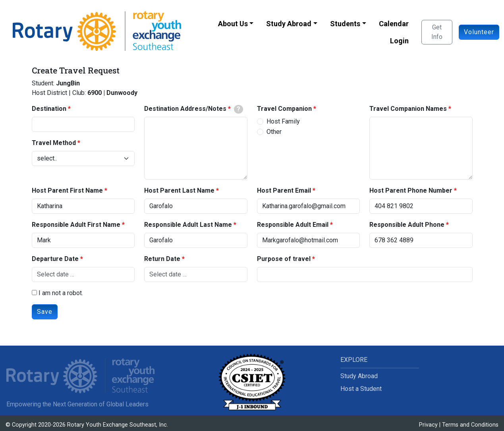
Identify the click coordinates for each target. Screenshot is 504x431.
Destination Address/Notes (185, 109)
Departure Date (55, 259)
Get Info (437, 32)
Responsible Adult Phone (407, 225)
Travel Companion (284, 109)
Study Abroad (359, 376)
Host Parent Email (284, 190)
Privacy (428, 425)
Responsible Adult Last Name (188, 225)
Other (274, 132)
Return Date (162, 259)
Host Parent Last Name (179, 190)
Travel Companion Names (408, 109)
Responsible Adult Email (293, 225)
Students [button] (345, 24)
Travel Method (54, 143)
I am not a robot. (57, 293)
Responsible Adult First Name (76, 225)
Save (45, 312)
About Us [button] (233, 24)
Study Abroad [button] (289, 24)
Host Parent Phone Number (411, 190)
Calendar (394, 24)
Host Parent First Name (67, 190)
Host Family (283, 121)
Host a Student (361, 389)
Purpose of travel (284, 259)
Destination (49, 109)
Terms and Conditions (470, 425)
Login (399, 41)
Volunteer (479, 32)
